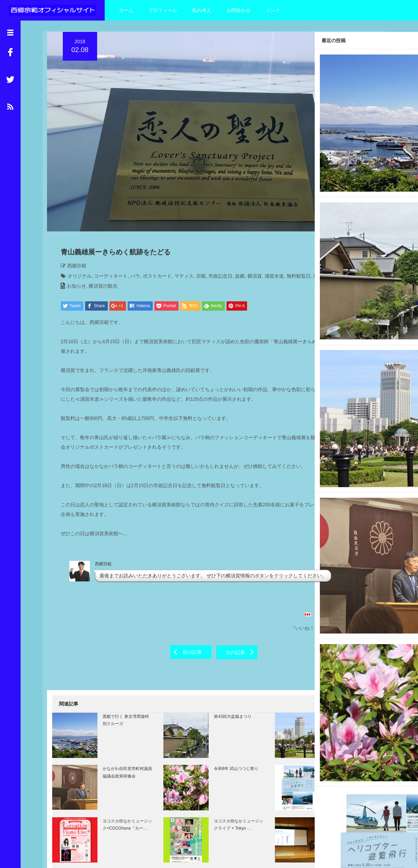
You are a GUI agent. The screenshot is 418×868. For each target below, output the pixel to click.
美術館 (81, 244)
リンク (273, 10)
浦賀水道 (270, 233)
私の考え (202, 10)
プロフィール (163, 10)
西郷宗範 (72, 223)
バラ (131, 233)
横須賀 (250, 233)
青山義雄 (112, 244)
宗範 (197, 233)
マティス (179, 233)
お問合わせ (239, 10)
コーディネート (107, 233)
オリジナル (75, 233)
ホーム (126, 10)
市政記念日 (216, 233)
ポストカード (153, 233)
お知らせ (72, 254)
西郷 (95, 244)
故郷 (235, 233)
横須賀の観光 (99, 254)
